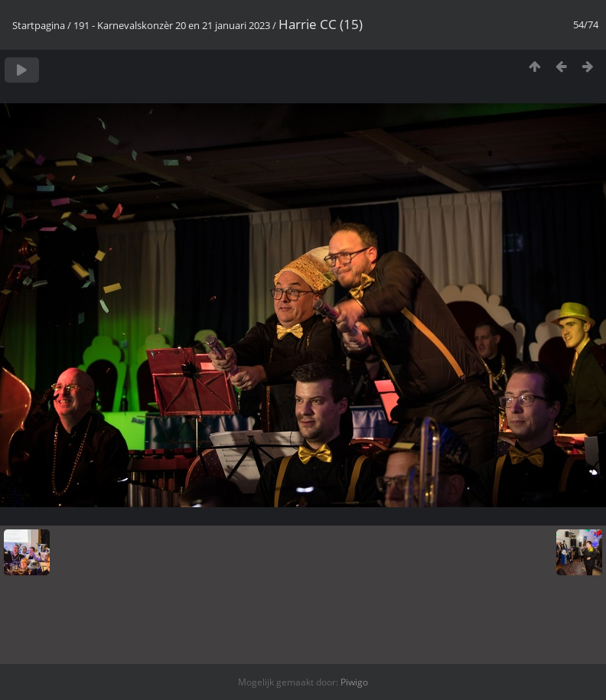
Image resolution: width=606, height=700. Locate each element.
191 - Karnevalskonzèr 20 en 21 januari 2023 (172, 25)
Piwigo (354, 682)
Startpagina (39, 25)
